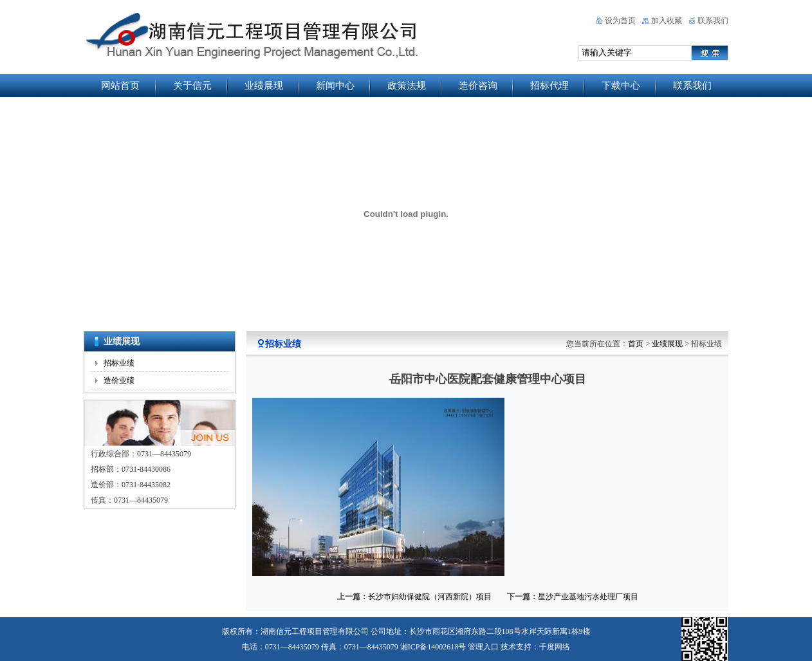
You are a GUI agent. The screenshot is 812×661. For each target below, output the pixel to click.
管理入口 (483, 647)
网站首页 (120, 86)
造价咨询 (478, 86)
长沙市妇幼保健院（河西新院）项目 (430, 597)
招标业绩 (119, 363)
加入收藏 (667, 21)
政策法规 (407, 86)
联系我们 (713, 21)
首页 (636, 344)
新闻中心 (335, 86)
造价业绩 (119, 380)
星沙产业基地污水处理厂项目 (588, 597)
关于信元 (192, 86)
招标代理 (549, 86)
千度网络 (555, 647)
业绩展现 (264, 86)
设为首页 (620, 21)
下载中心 (621, 86)
